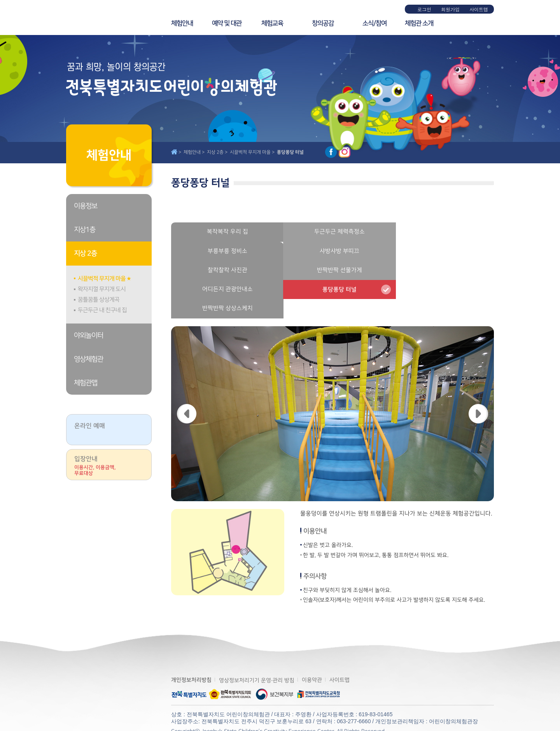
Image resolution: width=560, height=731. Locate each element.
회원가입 (450, 9)
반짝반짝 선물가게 (439, 251)
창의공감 (323, 23)
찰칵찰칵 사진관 (332, 251)
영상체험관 (88, 359)
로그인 (424, 9)
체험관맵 (86, 383)
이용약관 (312, 641)
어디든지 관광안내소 (225, 270)
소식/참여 (374, 23)
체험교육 (272, 23)
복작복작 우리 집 (225, 232)
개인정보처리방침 (191, 642)
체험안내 (182, 23)
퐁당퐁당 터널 (332, 270)
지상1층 (85, 230)
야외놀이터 (88, 335)
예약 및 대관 (227, 23)
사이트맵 (479, 9)
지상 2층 (85, 254)
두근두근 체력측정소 (332, 232)
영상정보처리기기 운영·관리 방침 (257, 642)
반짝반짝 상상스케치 (439, 270)
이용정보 (86, 206)
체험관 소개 (419, 23)
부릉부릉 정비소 (439, 232)
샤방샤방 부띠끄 (225, 251)
